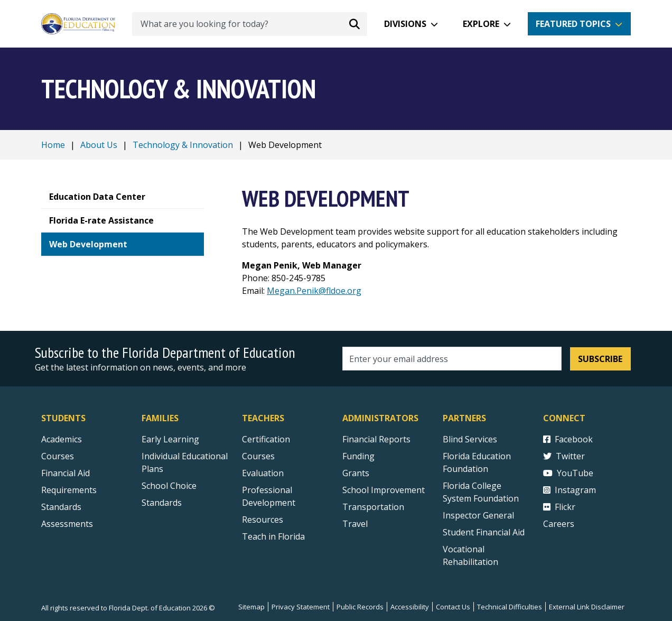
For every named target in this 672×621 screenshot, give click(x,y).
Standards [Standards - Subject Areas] (61, 507)
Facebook (568, 439)
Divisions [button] (405, 24)
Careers (559, 524)
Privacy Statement (301, 607)
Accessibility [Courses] (410, 607)
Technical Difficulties (510, 607)
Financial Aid (66, 473)
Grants (356, 473)
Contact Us (453, 607)
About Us (99, 145)
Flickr (559, 507)
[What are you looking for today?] (250, 24)
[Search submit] (354, 24)
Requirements (69, 490)
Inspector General (478, 515)
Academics (62, 439)
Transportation (373, 507)
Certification (266, 439)
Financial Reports (376, 439)
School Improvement (384, 490)
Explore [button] (481, 24)
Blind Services (470, 439)
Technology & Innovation (183, 145)
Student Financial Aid (484, 532)
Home (53, 145)
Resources (263, 520)
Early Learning (170, 439)
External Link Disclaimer (587, 607)
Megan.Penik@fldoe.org (314, 291)
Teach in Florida (273, 536)
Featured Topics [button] (573, 24)
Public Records (360, 607)
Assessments (67, 524)
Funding (358, 456)
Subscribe (600, 359)
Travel (355, 524)
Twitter (564, 456)
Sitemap (251, 607)
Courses (58, 456)
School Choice (169, 486)
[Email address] (452, 359)
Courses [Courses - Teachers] (258, 456)
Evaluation (263, 473)
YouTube (568, 473)
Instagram (570, 490)
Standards (162, 503)
